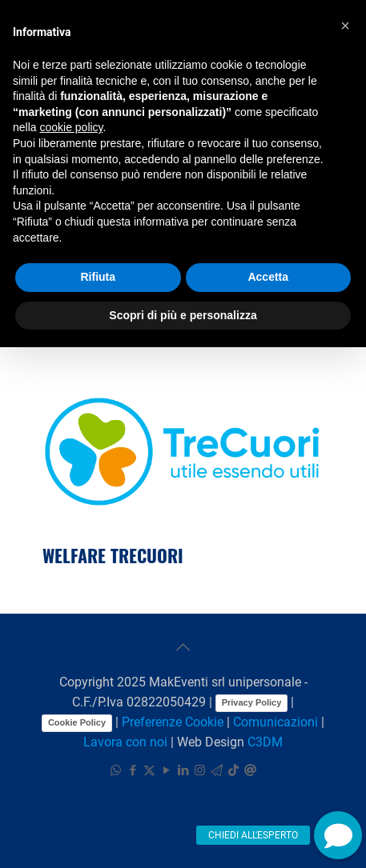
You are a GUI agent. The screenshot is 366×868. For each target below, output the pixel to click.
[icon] (217, 770)
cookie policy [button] (71, 127)
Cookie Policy (77, 722)
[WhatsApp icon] (116, 770)
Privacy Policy (252, 702)
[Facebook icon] (133, 770)
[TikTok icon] (233, 770)
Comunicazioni (276, 722)
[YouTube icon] (166, 770)
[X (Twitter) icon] (149, 770)
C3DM (265, 742)
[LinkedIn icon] (183, 770)
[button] (338, 835)
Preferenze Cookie (173, 722)
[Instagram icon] (200, 770)
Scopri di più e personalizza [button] (183, 315)
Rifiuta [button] (98, 277)
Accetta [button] (268, 277)
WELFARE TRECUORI (113, 555)
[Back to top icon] (183, 647)
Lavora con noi (125, 742)
